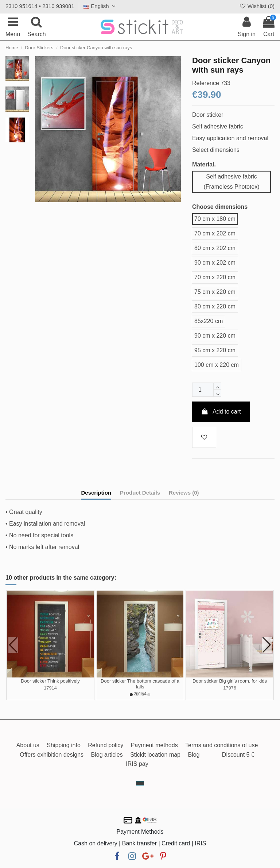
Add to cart (221, 412)
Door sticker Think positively (50, 681)
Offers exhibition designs (52, 755)
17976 (230, 688)
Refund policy (106, 745)
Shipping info (64, 745)
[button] (131, 695)
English (100, 6)
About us (28, 745)
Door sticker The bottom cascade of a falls (140, 684)
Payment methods (154, 745)
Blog (194, 755)
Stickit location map (155, 755)
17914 (50, 688)
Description (96, 493)
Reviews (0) (184, 493)
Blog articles (107, 755)
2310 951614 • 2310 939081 (40, 6)
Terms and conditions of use (221, 745)
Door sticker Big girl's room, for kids (230, 681)
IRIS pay (137, 764)
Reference (206, 83)
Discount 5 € (238, 755)
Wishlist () (257, 6)
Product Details (140, 493)
